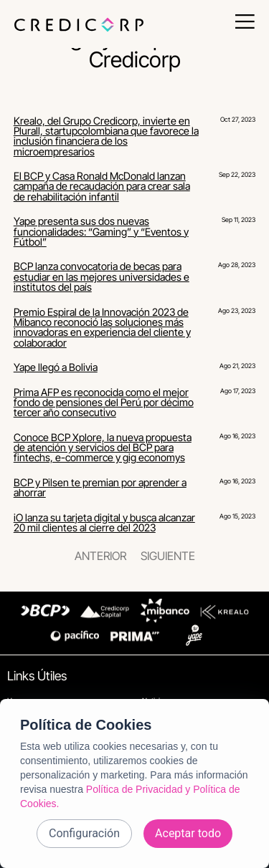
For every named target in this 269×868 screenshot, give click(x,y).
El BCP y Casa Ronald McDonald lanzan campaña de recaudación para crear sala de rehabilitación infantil (102, 186)
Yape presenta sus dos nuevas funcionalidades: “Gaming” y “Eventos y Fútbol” (101, 231)
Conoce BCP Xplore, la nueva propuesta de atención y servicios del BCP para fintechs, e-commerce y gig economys (103, 448)
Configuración (84, 833)
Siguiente (168, 556)
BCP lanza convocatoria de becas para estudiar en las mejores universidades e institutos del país (102, 276)
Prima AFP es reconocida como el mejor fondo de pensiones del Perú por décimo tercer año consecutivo (104, 402)
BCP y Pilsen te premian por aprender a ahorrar (100, 487)
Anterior (100, 556)
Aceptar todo (188, 833)
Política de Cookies (86, 725)
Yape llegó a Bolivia (56, 367)
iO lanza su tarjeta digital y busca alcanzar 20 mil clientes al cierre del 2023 (104, 522)
